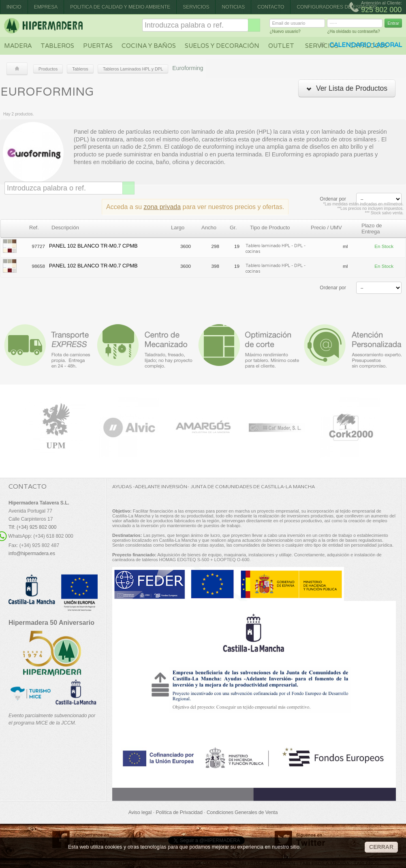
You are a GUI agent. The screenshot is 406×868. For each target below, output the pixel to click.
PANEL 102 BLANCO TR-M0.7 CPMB (93, 246)
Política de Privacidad (179, 812)
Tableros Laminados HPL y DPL (133, 69)
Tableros (57, 46)
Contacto (271, 7)
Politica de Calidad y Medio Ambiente (120, 7)
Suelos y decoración (222, 46)
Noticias (233, 7)
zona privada (162, 207)
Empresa (46, 7)
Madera (18, 46)
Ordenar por (333, 199)
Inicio (14, 7)
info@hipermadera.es (32, 554)
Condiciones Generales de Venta (242, 812)
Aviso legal (140, 812)
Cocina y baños (149, 46)
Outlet (281, 46)
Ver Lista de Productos (347, 88)
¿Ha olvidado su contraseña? (353, 33)
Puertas (98, 46)
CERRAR (381, 847)
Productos (48, 69)
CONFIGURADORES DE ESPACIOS (337, 7)
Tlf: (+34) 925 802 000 (32, 527)
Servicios (196, 7)
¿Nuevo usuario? (285, 33)
